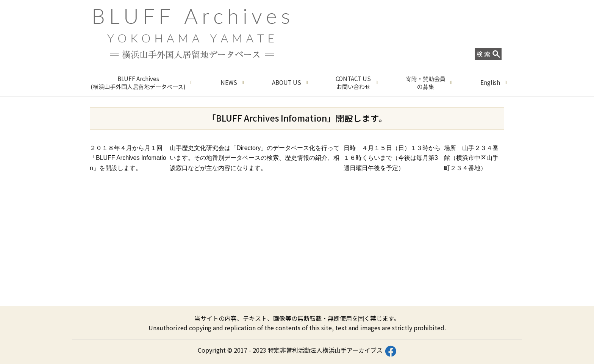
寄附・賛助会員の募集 (429, 83)
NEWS (232, 82)
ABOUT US (290, 82)
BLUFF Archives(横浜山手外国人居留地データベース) (141, 83)
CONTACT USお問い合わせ (357, 83)
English (494, 82)
